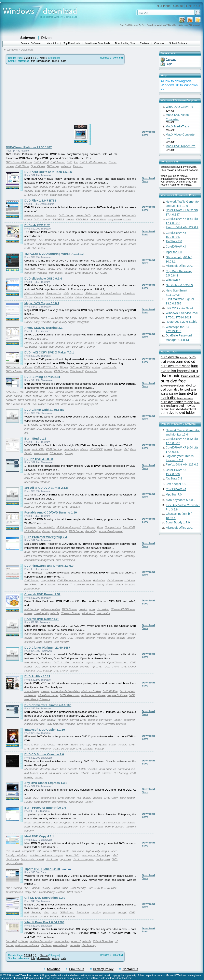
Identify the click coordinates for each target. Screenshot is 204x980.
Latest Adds (52, 43)
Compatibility (47, 892)
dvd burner (31, 773)
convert (97, 215)
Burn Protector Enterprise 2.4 (45, 808)
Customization (14, 892)
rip (94, 724)
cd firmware (47, 584)
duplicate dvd (127, 478)
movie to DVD (22, 404)
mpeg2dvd (70, 269)
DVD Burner (74, 343)
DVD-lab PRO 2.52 (37, 225)
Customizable (91, 297)
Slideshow (91, 293)
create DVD (83, 215)
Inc (76, 162)
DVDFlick (59, 219)
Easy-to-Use (54, 293)
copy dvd (65, 859)
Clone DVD (31, 798)
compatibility (48, 580)
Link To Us (193, 6)
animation (77, 293)
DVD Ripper (61, 371)
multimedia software (93, 695)
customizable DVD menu (71, 400)
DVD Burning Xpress (60, 392)
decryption (83, 322)
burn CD (29, 507)
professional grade (102, 244)
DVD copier (73, 191)
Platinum (78, 166)
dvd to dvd (13, 851)
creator (70, 219)
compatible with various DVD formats (46, 851)
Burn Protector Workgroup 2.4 (46, 537)
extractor (46, 749)
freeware (51, 215)
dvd (117, 244)
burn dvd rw (190, 376)
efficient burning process (120, 474)
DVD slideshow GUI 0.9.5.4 (43, 279)
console (72, 769)
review (10, 166)
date (64, 61)
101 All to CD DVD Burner (40, 503)
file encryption (63, 823)
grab (38, 191)
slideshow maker (48, 695)
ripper (28, 187)
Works (41, 269)
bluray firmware (125, 584)
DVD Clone (22, 166)
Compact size (113, 527)
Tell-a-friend (163, 6)
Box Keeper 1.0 (176, 484)
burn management (91, 827)
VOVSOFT (96, 449)
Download (148, 132)
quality (87, 798)
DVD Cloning (14, 888)
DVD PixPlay (110, 691)
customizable (112, 215)
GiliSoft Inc (67, 912)
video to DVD (96, 400)
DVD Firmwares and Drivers (74, 580)
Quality (46, 888)
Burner (91, 347)
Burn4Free (31, 584)
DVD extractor (85, 749)
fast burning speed (86, 404)
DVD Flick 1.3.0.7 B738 (40, 201)
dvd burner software (27, 945)
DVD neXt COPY (80, 367)
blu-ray (69, 453)
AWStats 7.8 (174, 241)
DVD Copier (56, 318)
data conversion (71, 187)
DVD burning (54, 449)
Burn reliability (46, 527)
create (127, 219)
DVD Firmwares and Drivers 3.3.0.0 (49, 566)
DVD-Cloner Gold (47, 429)
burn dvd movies (183, 406)
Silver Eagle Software (108, 503)
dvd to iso (52, 859)
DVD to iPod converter (93, 162)
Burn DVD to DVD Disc (102, 888)
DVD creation (86, 240)
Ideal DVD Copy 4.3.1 (39, 836)
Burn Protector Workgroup (40, 556)
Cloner (113, 162)
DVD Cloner (74, 892)
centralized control (44, 827)
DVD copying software (121, 191)
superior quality (95, 662)
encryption (31, 916)
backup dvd (53, 474)
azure (55, 769)
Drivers (47, 38)
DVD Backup (32, 888)
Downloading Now (125, 43)
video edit (53, 404)
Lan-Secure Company (122, 556)
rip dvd (92, 478)
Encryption (68, 916)
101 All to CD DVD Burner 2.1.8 (46, 488)
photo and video (91, 691)
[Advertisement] (38, 103)
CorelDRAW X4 (176, 247)
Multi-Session (127, 343)
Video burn (67, 404)
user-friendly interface (46, 187)
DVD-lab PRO (66, 240)
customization (42, 802)
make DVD (62, 634)
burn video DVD (63, 638)
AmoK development (111, 531)
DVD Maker (39, 404)
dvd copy (86, 745)
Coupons (159, 43)
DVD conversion (34, 474)
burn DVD (72, 347)
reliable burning (85, 638)
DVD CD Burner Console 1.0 (44, 754)
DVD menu (38, 248)
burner (108, 449)
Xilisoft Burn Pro (103, 941)
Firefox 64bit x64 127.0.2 (182, 227)
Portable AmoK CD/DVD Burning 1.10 (51, 512)
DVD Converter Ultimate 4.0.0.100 (48, 705)
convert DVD (78, 720)
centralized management (39, 560)
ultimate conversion (100, 720)
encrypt (122, 912)
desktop (45, 769)
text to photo (127, 691)
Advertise (53, 969)
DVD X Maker (14, 371)
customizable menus (48, 244)
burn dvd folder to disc (177, 402)
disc (46, 912)
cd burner (55, 773)
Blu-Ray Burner (33, 371)
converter (30, 273)
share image (32, 691)
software (66, 166)
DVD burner (58, 162)
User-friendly (60, 531)
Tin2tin (28, 297)
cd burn (23, 941)
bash (63, 769)
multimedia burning (41, 941)
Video (78, 297)
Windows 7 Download (20, 50)
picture (48, 642)
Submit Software (178, 43)
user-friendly (105, 269)
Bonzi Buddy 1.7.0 (178, 522)
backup (89, 503)
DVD (69, 162)
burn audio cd (108, 769)
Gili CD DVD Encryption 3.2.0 (45, 898)
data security (112, 552)
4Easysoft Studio (68, 745)
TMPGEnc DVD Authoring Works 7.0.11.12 (54, 254)
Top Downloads (72, 43)
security (43, 916)
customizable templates (39, 634)
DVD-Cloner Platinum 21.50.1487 (29, 147)
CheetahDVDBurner (123, 609)
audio (74, 634)
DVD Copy (111, 798)
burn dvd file (170, 357)
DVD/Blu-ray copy (51, 425)
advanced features (61, 195)
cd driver (130, 580)
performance (32, 589)
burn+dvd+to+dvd (169, 386)
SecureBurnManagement (67, 552)
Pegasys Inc (87, 269)
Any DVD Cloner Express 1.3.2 (46, 783)
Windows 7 (77, 371)
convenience (48, 798)
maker (131, 638)
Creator (39, 297)
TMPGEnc (101, 273)
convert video (98, 219)
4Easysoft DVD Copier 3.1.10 (45, 730)
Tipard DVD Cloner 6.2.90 (42, 869)
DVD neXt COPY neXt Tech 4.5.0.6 (48, 172)
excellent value (33, 642)
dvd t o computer (83, 859)
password (109, 912)
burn (124, 244)
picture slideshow (110, 293)
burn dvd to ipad (178, 389)
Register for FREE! (181, 185)
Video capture (33, 396)
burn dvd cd (186, 361)
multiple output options (111, 638)
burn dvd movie (179, 373)
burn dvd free (173, 381)
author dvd (54, 269)
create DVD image (64, 749)
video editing (14, 396)
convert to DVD (107, 478)
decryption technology (96, 855)
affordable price (36, 392)
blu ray (118, 449)
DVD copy (53, 166)
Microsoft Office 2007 (180, 266)
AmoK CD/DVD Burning (39, 343)
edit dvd (30, 269)
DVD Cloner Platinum (19, 162)
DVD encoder (70, 396)
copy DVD (100, 191)
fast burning (32, 609)
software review (84, 584)
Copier (83, 318)
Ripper (64, 367)
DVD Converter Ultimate (111, 724)
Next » (44, 58)
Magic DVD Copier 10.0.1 (42, 303)
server (39, 777)
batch (82, 769)
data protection (93, 552)
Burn (82, 347)
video (106, 634)
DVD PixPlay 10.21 (37, 676)
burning (78, 503)
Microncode (31, 769)
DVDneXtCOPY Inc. (36, 195)
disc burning (89, 945)
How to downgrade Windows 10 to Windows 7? (179, 85)
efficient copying (79, 667)
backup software (110, 429)
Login (169, 64)
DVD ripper (84, 724)
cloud (43, 773)
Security (36, 912)
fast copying (113, 318)
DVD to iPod (41, 162)
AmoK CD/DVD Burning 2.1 (43, 328)
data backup (71, 449)
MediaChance (71, 244)
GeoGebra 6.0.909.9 (179, 285)
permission (128, 552)
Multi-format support (69, 527)
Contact (178, 6)
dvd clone (78, 851)
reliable (43, 347)
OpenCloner (38, 166)
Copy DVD (31, 892)
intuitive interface (35, 724)
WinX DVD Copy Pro (179, 107)
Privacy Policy (103, 969)
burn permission (65, 560)
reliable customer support (47, 855)
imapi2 (96, 773)
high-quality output (53, 191)
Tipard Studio (60, 888)
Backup (61, 892)
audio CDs (38, 449)
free (98, 343)
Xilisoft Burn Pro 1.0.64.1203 (44, 922)
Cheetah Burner (70, 613)
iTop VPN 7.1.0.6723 (179, 308)
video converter (34, 215)
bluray (84, 449)
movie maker (46, 400)
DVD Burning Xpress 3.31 (42, 377)
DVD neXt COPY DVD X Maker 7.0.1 (49, 352)
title (33, 61)
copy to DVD (32, 478)
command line (126, 769)
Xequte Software (117, 695)
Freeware (30, 527)
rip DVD (97, 667)
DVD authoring (42, 219)
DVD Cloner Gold (90, 425)
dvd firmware (115, 580)
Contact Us (130, 969)
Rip (79, 798)
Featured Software (31, 43)
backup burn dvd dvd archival (178, 409)
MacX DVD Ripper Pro (181, 146)
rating (56, 61)
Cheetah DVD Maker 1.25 (42, 619)
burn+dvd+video (185, 398)
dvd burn (46, 945)
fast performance (88, 429)
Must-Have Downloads (98, 43)
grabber (87, 191)
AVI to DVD (52, 396)
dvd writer (103, 609)
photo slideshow (34, 293)
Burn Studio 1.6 (35, 439)
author (85, 244)
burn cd (76, 941)
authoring (30, 240)
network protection (70, 556)
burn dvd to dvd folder (178, 413)
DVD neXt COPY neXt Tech (101, 187)
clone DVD (65, 503)
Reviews (144, 43)
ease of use (76, 802)
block (103, 556)
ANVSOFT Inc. (15, 392)
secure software (42, 823)
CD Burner (31, 347)
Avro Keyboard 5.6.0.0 (180, 500)
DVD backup (96, 318)
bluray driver (105, 584)
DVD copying (68, 429)
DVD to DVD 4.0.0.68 (39, 459)
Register (171, 59)
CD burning (56, 453)
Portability (91, 531)
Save (145, 135)
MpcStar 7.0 (174, 252)
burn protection (41, 552)
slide (66, 293)
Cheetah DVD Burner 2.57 (42, 594)
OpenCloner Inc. (117, 662)
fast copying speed (32, 859)
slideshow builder (63, 297)
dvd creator (103, 613)
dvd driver (99, 580)
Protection (83, 912)
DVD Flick (82, 219)
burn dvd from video (175, 366)
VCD (132, 695)
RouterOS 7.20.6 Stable (181, 322)
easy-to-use (115, 219)
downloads (44, 61)
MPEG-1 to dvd (125, 269)
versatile (42, 273)
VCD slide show (70, 695)
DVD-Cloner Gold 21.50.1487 (44, 410)
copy (37, 322)
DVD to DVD (50, 478)
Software (28, 38)
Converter (91, 371)
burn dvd (11, 941)
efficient (60, 343)
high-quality (56, 273)
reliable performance (88, 392)
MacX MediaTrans (178, 126)
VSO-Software (95, 474)
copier (113, 745)
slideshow (129, 293)
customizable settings (73, 478)
